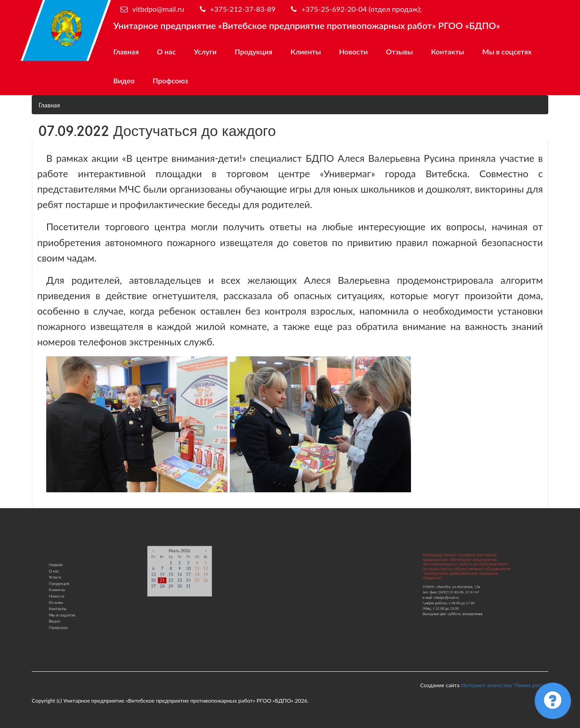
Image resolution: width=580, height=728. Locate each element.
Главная (126, 51)
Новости (353, 51)
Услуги (205, 51)
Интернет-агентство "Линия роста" (505, 685)
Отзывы (400, 51)
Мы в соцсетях (507, 51)
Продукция (254, 51)
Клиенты (306, 51)
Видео (124, 80)
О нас (166, 51)
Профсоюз (170, 80)
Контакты (447, 51)
